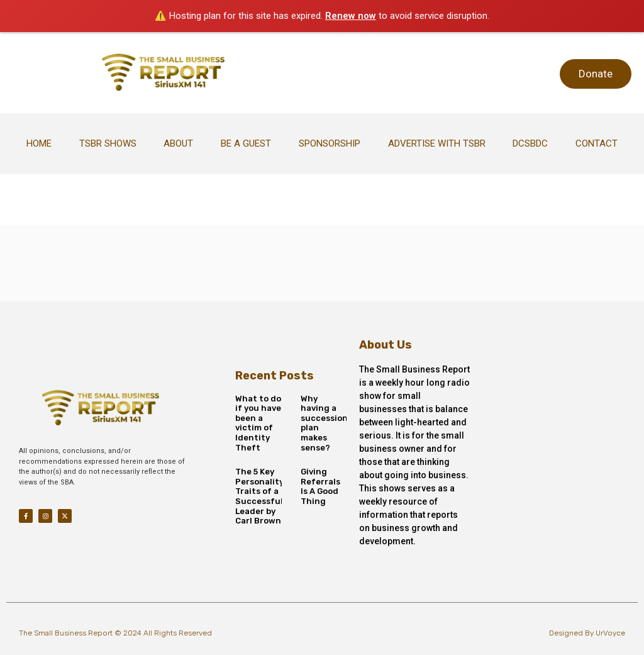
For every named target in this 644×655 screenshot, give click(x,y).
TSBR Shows (108, 143)
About (178, 143)
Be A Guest (246, 143)
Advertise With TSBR (437, 143)
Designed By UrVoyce (587, 633)
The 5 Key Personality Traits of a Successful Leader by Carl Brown (259, 496)
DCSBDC (530, 143)
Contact (597, 143)
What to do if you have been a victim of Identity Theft (258, 423)
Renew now (351, 16)
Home (39, 143)
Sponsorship (330, 143)
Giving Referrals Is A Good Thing (320, 486)
